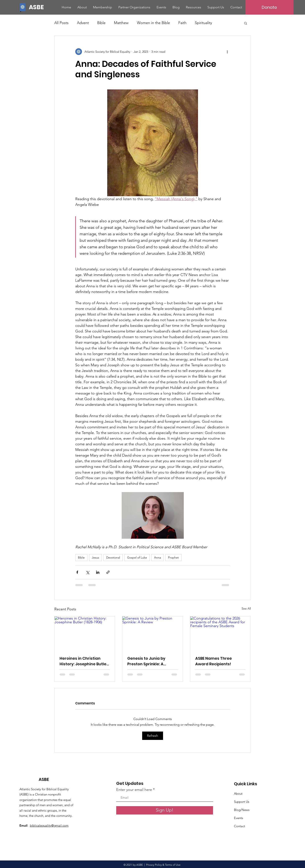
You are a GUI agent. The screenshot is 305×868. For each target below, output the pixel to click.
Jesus (95, 557)
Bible (101, 23)
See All (246, 608)
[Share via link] (108, 572)
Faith (182, 23)
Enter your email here (134, 790)
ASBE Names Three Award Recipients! (214, 661)
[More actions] (227, 52)
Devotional (113, 557)
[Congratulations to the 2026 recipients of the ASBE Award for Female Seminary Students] (220, 633)
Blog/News (242, 810)
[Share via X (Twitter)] (87, 572)
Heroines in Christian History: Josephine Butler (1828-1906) (84, 661)
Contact (239, 826)
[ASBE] (37, 7)
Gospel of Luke (137, 557)
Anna (158, 557)
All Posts (61, 23)
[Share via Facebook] (77, 572)
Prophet (173, 557)
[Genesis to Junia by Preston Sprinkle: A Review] (152, 633)
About (238, 794)
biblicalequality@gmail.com (49, 825)
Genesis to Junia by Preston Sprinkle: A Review (146, 661)
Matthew (121, 23)
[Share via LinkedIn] (98, 572)
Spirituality (203, 23)
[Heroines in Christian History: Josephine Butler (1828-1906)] (85, 633)
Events (238, 818)
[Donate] (269, 7)
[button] (246, 23)
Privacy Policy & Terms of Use (164, 865)
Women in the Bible (153, 23)
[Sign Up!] (165, 810)
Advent (83, 23)
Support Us (242, 802)
